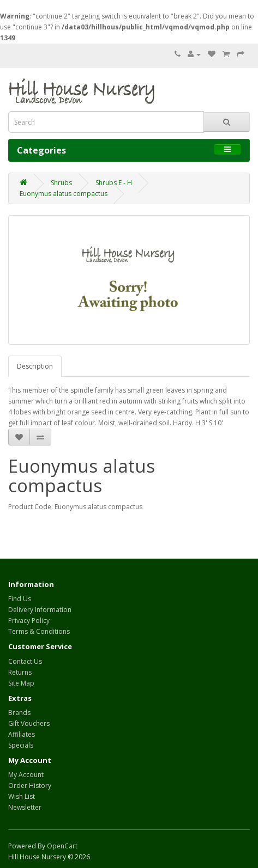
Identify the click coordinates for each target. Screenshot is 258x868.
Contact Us (25, 661)
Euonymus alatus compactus (64, 194)
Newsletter (25, 807)
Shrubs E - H (114, 183)
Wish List (22, 796)
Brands (19, 713)
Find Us (20, 599)
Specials (21, 745)
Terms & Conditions (39, 631)
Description (35, 366)
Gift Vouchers (29, 723)
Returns (20, 672)
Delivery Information (40, 610)
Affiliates (22, 734)
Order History (30, 786)
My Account (26, 775)
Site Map (21, 683)
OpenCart (62, 846)
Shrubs (61, 183)
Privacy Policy (29, 621)
